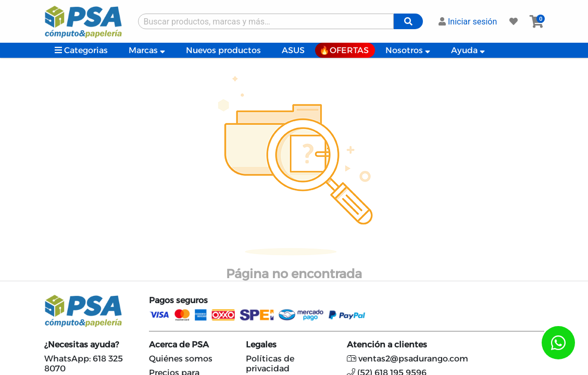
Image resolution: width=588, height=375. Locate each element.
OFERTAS (349, 50)
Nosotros (408, 50)
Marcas (147, 50)
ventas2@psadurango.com (408, 359)
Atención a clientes (387, 345)
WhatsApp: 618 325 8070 (84, 364)
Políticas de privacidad (270, 364)
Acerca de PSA (179, 345)
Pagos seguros (178, 300)
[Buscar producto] (266, 21)
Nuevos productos (223, 50)
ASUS (293, 50)
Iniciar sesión (468, 22)
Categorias (81, 50)
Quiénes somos (181, 359)
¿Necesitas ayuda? (82, 345)
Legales (261, 345)
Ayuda (468, 50)
